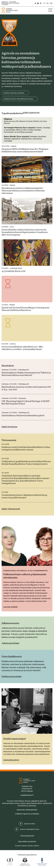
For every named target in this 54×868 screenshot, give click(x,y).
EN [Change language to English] (51, 3)
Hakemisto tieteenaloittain (27, 810)
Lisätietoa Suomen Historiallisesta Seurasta (18, 99)
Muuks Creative (34, 846)
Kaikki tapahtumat (31, 113)
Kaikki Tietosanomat (11, 509)
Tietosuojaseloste (27, 836)
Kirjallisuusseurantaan (12, 676)
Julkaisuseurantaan (10, 643)
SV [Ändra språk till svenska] (48, 3)
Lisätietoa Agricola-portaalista (14, 93)
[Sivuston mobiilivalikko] (50, 10)
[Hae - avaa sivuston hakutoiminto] (40, 3)
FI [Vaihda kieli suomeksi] (44, 3)
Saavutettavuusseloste (27, 841)
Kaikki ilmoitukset (9, 427)
